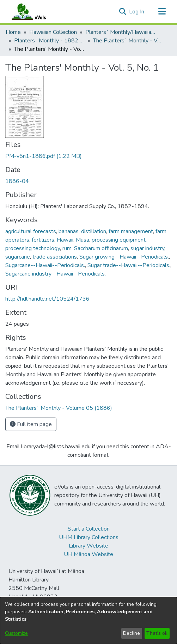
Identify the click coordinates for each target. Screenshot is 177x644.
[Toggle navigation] (162, 12)
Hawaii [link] (65, 240)
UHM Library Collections (89, 537)
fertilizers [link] (43, 240)
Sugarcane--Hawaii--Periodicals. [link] (45, 265)
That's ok (157, 633)
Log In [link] (137, 12)
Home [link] (13, 32)
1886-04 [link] (17, 181)
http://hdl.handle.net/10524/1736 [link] (47, 299)
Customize (16, 633)
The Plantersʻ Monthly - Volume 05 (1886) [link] (128, 41)
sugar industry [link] (147, 248)
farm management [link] (131, 231)
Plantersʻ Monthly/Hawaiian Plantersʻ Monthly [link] (121, 32)
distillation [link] (94, 231)
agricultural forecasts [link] (31, 231)
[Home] (36, 12)
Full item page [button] (31, 424)
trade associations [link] (55, 257)
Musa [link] (83, 240)
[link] (44, 156)
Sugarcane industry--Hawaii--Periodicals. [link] (56, 274)
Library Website (88, 546)
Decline (132, 633)
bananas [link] (69, 231)
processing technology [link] (33, 248)
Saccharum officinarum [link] (101, 248)
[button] (123, 12)
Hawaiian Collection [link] (53, 32)
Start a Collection (89, 529)
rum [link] (67, 248)
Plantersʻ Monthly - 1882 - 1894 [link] (49, 41)
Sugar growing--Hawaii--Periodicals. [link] (124, 257)
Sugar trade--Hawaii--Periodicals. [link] (129, 265)
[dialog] (88, 621)
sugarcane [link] (18, 257)
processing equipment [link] (119, 240)
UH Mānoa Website (88, 554)
